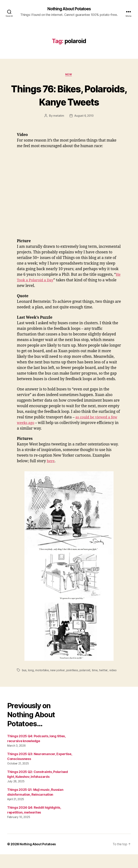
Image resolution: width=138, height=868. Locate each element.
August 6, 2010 (84, 129)
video (114, 684)
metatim (58, 129)
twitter (105, 684)
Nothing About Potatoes (69, 9)
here (51, 475)
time (96, 684)
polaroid (86, 684)
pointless (73, 684)
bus (24, 684)
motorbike (42, 684)
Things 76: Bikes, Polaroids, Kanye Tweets (69, 102)
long (31, 684)
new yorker (58, 684)
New (69, 75)
